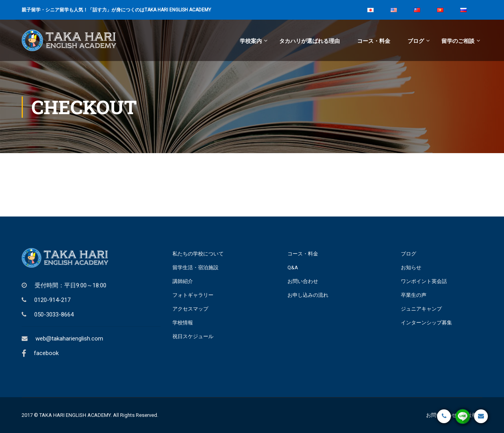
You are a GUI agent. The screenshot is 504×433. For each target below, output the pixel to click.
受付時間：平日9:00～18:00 (70, 285)
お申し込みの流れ (308, 295)
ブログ (416, 41)
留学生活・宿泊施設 (195, 267)
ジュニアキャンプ (421, 309)
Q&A (293, 267)
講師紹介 (183, 281)
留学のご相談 (458, 41)
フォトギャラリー (193, 295)
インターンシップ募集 (426, 323)
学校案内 (251, 41)
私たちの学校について (198, 254)
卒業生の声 (414, 295)
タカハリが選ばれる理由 (309, 41)
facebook (46, 353)
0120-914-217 (52, 300)
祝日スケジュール (193, 336)
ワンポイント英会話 (424, 281)
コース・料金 (374, 41)
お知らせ (411, 267)
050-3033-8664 (54, 315)
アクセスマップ (190, 309)
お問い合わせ (303, 281)
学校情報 (183, 323)
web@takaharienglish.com (69, 339)
